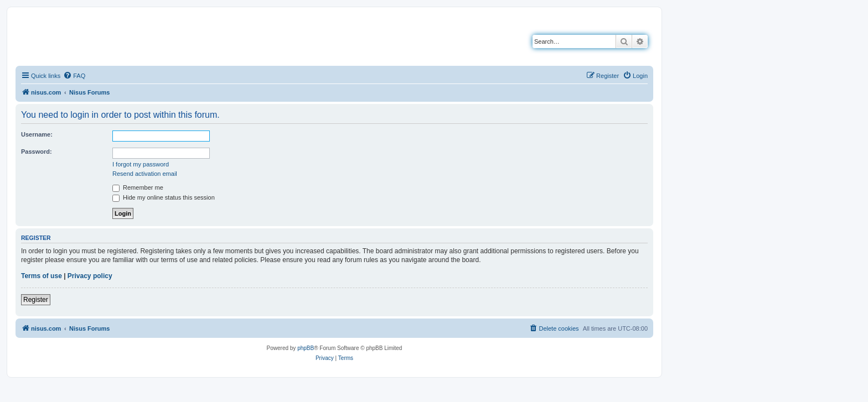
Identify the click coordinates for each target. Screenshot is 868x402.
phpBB (306, 348)
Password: (37, 152)
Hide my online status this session (164, 197)
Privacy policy (90, 276)
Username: (37, 134)
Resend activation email (145, 174)
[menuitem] (74, 76)
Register (36, 300)
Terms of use (42, 276)
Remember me (138, 187)
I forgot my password (141, 164)
